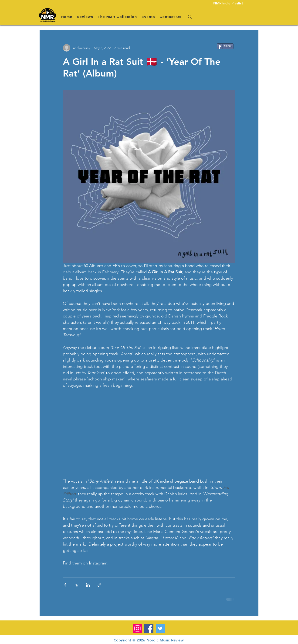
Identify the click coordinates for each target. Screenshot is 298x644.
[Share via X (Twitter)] (76, 585)
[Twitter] (160, 628)
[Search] (190, 17)
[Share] (225, 46)
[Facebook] (149, 628)
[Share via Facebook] (65, 585)
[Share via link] (99, 585)
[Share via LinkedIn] (88, 585)
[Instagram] (137, 628)
